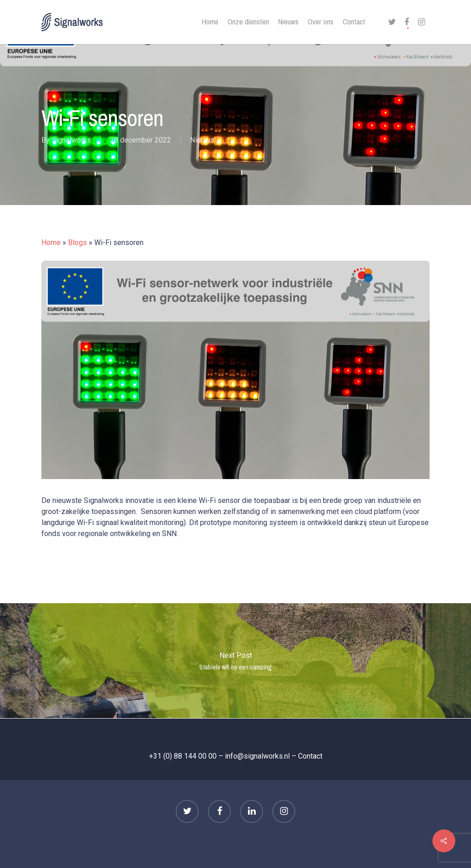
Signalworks (71, 140)
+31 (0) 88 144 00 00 (183, 756)
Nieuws (202, 140)
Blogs (78, 243)
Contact (310, 756)
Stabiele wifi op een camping (235, 661)
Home (51, 243)
